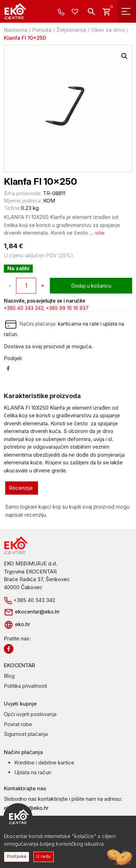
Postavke (17, 856)
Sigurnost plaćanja (26, 734)
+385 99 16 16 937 (67, 308)
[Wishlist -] (76, 12)
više (100, 233)
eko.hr (17, 624)
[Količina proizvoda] (26, 286)
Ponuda (42, 30)
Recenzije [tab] (21, 488)
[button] (124, 56)
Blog (9, 676)
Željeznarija (71, 30)
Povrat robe (18, 724)
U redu (43, 856)
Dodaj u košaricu (91, 286)
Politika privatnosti (25, 686)
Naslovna (16, 30)
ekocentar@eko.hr (32, 612)
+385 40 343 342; (24, 308)
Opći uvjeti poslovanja (30, 714)
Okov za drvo (108, 30)
